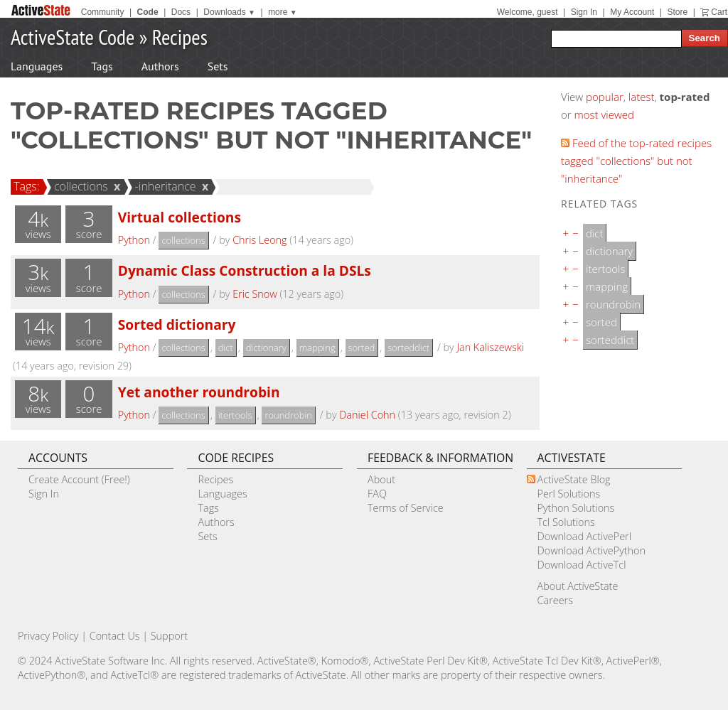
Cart (719, 12)
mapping (317, 348)
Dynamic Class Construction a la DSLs (245, 270)
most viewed (604, 114)
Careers (555, 600)
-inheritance (164, 186)
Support (169, 636)
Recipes (180, 37)
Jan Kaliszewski (490, 347)
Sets (218, 66)
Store (677, 12)
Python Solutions (576, 508)
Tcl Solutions (566, 522)
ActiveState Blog (574, 479)
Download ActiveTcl (582, 565)
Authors (160, 66)
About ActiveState (578, 586)
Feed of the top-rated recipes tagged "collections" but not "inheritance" (636, 161)
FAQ (377, 494)
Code (148, 12)
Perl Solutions (569, 494)
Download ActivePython (591, 550)
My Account (632, 12)
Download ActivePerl (584, 536)
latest (642, 97)
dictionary (266, 348)
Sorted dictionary (177, 324)
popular (605, 97)
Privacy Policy (48, 636)
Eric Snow (255, 294)
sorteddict (408, 348)
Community (103, 12)
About (381, 479)
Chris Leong (259, 240)
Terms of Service (406, 508)
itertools (235, 415)
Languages (37, 66)
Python (134, 240)
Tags (102, 66)
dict (226, 348)
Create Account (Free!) (79, 479)
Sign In (584, 12)
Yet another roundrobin (199, 392)
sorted (362, 348)
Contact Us (115, 636)
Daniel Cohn (367, 415)
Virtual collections (180, 217)
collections (79, 186)
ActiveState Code (73, 37)
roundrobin (288, 415)
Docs (181, 12)
